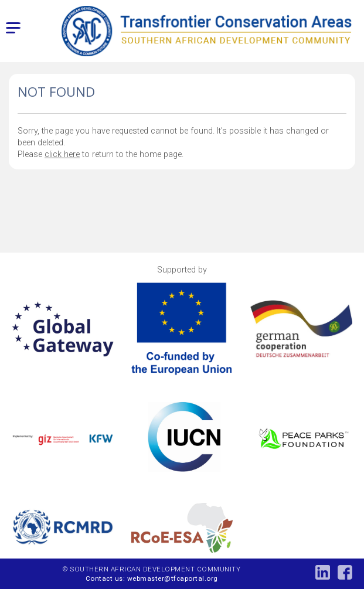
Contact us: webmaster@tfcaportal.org (152, 578)
